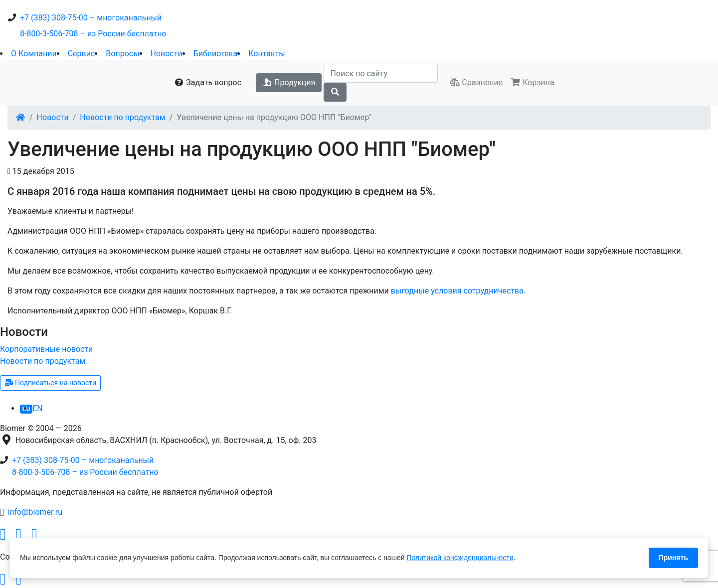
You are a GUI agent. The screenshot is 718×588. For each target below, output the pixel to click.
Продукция (289, 82)
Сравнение (476, 82)
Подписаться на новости (50, 383)
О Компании (34, 54)
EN (38, 408)
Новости (167, 54)
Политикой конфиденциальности (460, 558)
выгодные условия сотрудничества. (458, 291)
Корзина (532, 82)
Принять (673, 558)
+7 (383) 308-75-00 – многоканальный (91, 18)
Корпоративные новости (46, 349)
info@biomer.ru (35, 512)
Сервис (82, 54)
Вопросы (122, 54)
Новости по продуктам (122, 117)
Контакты (267, 54)
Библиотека (216, 54)
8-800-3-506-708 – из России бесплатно (93, 34)
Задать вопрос (208, 82)
